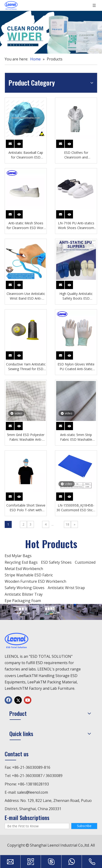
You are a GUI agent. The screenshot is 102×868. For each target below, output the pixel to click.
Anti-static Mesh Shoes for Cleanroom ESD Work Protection (26, 226)
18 (67, 524)
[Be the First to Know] (37, 826)
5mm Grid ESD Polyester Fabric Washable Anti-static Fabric (26, 437)
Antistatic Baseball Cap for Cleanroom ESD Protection (26, 155)
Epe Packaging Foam (23, 601)
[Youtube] (28, 700)
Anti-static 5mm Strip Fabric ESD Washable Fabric (76, 437)
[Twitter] (18, 700)
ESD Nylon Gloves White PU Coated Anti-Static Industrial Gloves (76, 367)
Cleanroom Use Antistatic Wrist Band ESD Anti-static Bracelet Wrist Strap (26, 296)
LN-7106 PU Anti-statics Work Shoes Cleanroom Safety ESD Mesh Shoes (76, 226)
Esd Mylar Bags (18, 556)
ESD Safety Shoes (56, 562)
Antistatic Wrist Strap (66, 588)
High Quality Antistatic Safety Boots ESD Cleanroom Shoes (76, 296)
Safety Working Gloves (25, 588)
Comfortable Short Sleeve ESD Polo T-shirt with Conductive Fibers (26, 508)
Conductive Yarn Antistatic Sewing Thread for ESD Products (26, 367)
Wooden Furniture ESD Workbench (35, 581)
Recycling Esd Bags (21, 562)
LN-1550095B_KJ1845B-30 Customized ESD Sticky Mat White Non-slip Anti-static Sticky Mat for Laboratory (76, 508)
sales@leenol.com (33, 792)
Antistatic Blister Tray (24, 594)
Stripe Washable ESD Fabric (29, 575)
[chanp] (51, 612)
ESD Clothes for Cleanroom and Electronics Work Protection (76, 155)
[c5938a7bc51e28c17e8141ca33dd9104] (51, 32)
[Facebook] (8, 700)
